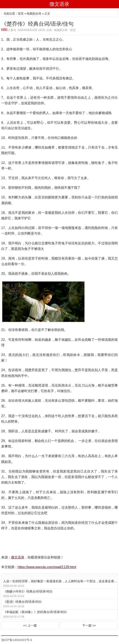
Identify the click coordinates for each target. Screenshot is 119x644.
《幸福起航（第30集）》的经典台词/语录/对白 (35, 612)
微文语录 (59, 4)
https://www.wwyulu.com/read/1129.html (47, 567)
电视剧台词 (34, 14)
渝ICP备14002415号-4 (17, 640)
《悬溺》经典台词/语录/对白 (22, 602)
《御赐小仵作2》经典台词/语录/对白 (28, 591)
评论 (73, 30)
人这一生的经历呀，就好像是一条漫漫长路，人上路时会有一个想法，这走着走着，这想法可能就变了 (60, 581)
